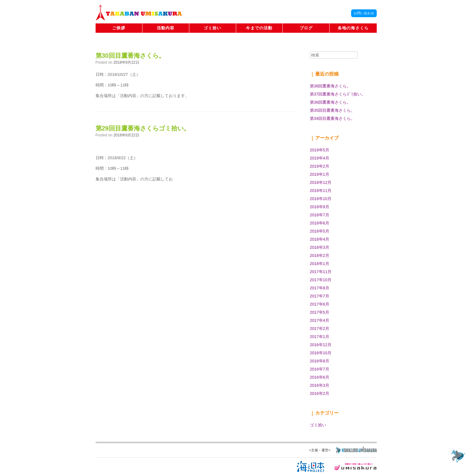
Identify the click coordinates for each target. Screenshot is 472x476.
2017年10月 (321, 280)
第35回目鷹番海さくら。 (332, 110)
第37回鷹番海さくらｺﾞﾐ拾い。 (338, 94)
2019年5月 (320, 150)
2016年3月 (320, 385)
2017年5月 (320, 312)
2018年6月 (320, 223)
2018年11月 (321, 191)
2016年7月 (320, 369)
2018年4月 (320, 239)
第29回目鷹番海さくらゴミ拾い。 (143, 128)
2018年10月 (321, 199)
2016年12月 (321, 345)
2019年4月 (320, 158)
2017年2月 (320, 329)
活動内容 (166, 28)
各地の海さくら (353, 28)
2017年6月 (320, 304)
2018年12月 (321, 182)
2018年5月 (320, 231)
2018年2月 (320, 255)
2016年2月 (320, 393)
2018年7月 (320, 215)
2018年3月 (320, 247)
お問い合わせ (364, 13)
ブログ (306, 28)
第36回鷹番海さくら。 (330, 102)
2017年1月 (320, 337)
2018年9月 (320, 207)
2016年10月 (321, 353)
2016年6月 (320, 377)
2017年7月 (320, 296)
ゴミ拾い (213, 28)
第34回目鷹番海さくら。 (332, 118)
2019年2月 (320, 166)
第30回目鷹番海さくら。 (130, 56)
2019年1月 (320, 174)
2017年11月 (321, 272)
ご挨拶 (119, 28)
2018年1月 (320, 264)
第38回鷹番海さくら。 (330, 86)
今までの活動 (259, 28)
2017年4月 (320, 320)
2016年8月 (320, 361)
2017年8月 (320, 288)
